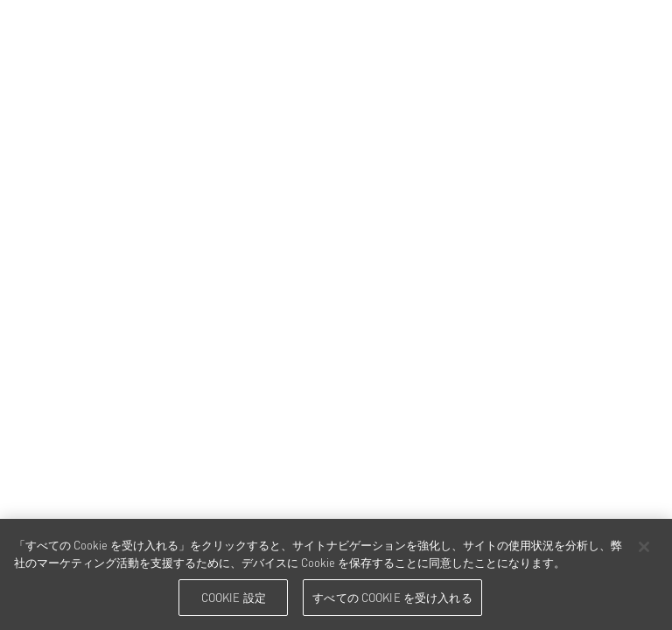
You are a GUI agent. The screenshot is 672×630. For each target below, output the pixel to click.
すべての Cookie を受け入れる (392, 597)
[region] (336, 574)
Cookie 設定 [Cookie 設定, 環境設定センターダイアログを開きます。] (234, 597)
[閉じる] (644, 547)
